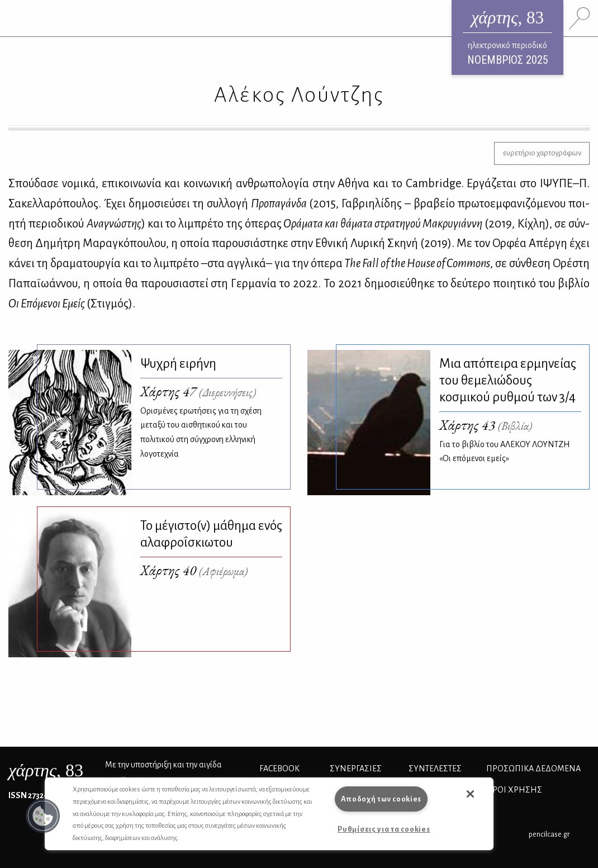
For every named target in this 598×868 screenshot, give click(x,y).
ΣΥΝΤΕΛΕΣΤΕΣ (435, 769)
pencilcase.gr (549, 834)
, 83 (46, 770)
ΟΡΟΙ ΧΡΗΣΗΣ (514, 790)
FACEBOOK (279, 769)
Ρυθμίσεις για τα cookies (384, 829)
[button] (43, 816)
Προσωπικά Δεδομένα (533, 769)
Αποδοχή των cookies (381, 799)
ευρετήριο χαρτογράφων (542, 153)
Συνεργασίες (356, 769)
